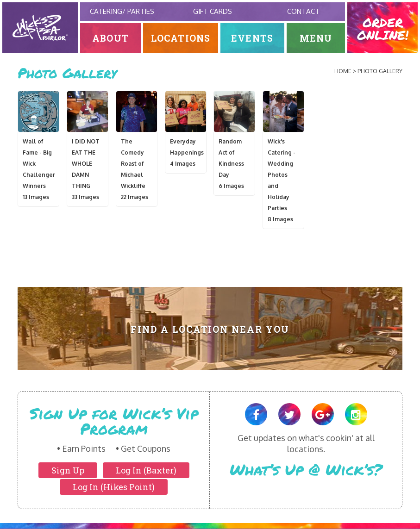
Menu (316, 38)
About (110, 38)
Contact (303, 11)
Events (252, 38)
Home (343, 71)
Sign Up (68, 470)
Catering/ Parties (122, 11)
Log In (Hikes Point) (114, 487)
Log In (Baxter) (146, 470)
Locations (181, 38)
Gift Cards (213, 11)
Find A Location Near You (210, 329)
